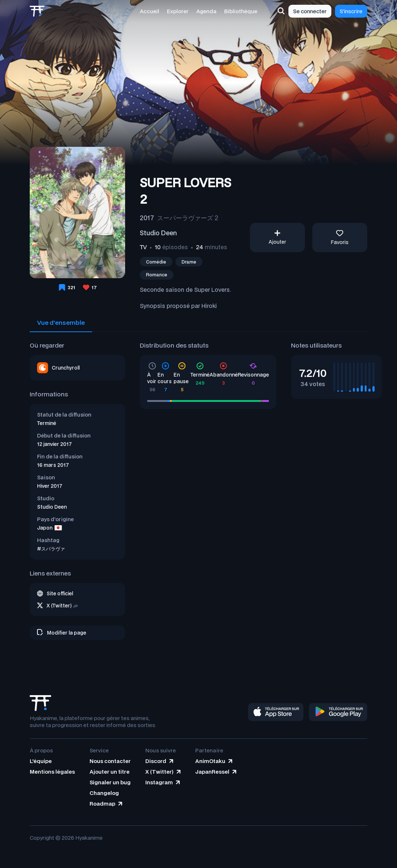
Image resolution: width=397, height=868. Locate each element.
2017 (147, 218)
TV (143, 247)
